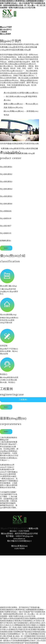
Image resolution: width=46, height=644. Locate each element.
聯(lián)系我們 (21, 528)
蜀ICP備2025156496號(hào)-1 (19, 541)
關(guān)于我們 (7, 528)
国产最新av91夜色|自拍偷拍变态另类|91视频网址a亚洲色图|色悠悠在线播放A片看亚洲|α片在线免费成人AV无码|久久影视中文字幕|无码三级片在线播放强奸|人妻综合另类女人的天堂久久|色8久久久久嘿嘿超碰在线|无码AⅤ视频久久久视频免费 (23, 623)
